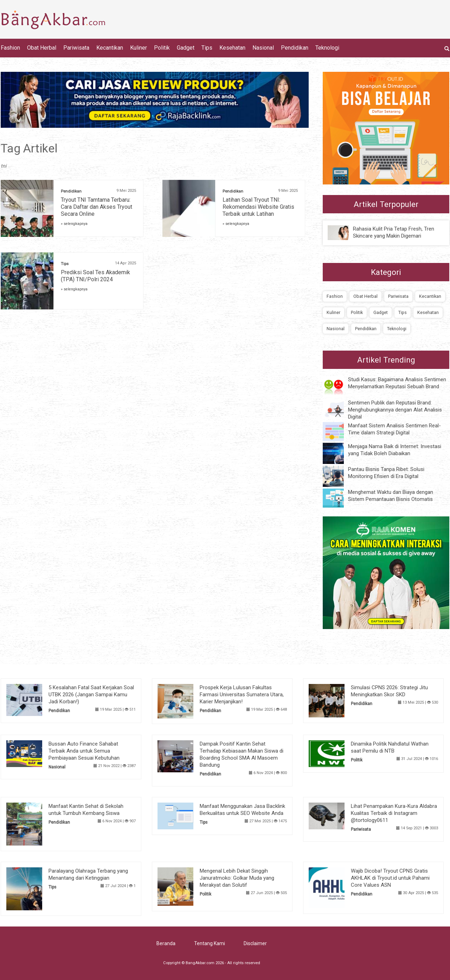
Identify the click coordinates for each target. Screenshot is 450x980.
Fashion (10, 48)
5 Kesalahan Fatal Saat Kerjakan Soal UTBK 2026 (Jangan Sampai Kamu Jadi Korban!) (91, 695)
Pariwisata (76, 48)
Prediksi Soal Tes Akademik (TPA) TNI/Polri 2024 (95, 276)
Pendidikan (295, 48)
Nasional (263, 48)
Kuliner (139, 48)
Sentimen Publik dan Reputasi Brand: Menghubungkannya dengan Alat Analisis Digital (395, 410)
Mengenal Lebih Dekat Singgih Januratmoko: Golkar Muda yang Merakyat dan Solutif (237, 878)
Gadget (186, 48)
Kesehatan (232, 48)
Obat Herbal (42, 48)
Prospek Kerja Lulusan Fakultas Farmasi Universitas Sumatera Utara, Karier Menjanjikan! (242, 695)
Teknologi (327, 48)
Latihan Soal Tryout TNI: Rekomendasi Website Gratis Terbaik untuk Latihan (258, 207)
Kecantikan (110, 48)
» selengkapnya (74, 224)
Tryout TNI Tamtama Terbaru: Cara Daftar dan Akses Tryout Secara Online (97, 207)
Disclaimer (255, 943)
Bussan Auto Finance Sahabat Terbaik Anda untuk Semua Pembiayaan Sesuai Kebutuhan (84, 751)
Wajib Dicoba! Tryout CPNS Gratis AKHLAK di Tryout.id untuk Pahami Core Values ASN (390, 878)
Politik (162, 48)
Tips (207, 48)
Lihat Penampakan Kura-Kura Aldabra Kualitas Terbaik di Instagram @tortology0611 (394, 813)
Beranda (166, 943)
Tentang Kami (210, 943)
